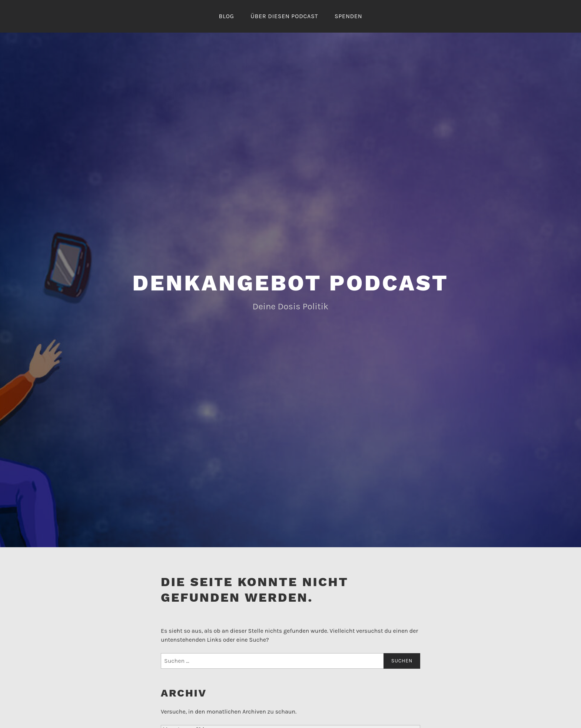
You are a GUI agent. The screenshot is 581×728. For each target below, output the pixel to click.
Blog (226, 16)
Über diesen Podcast (284, 16)
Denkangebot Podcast (290, 283)
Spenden (348, 16)
